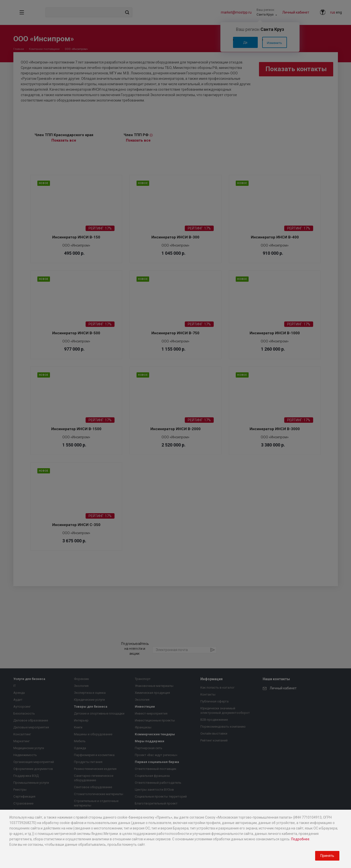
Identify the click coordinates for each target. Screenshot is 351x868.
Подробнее (300, 839)
